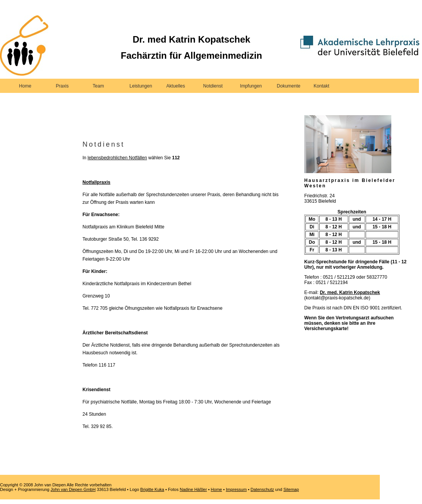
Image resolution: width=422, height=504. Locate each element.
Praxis (62, 86)
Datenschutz (262, 489)
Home (25, 86)
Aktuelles (176, 86)
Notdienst (213, 86)
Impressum (236, 489)
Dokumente (289, 86)
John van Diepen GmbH (73, 489)
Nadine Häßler (193, 489)
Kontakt (322, 86)
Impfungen (251, 86)
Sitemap (291, 489)
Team (98, 86)
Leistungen (141, 86)
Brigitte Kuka (152, 489)
